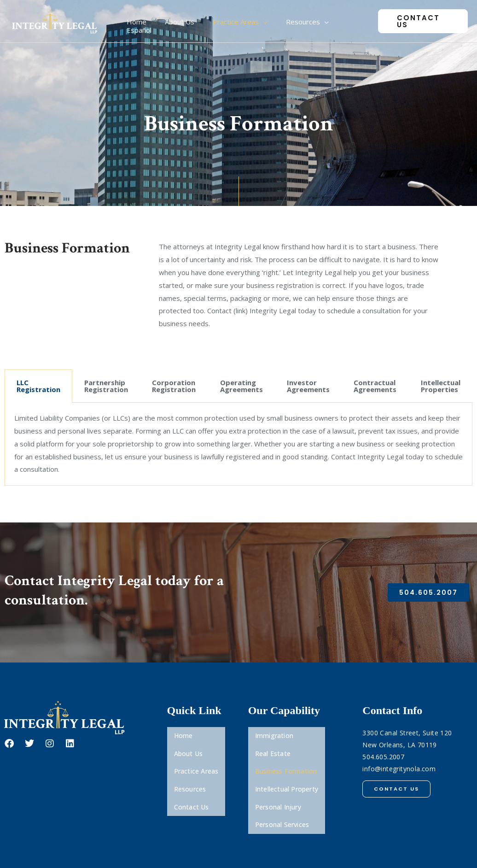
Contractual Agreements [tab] (375, 386)
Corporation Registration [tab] (174, 386)
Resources (190, 772)
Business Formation (286, 759)
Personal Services (282, 798)
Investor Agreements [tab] (308, 386)
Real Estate (273, 746)
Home (183, 733)
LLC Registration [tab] (38, 386)
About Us (189, 746)
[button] (421, 21)
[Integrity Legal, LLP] (55, 20)
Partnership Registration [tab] (106, 386)
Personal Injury (278, 785)
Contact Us (192, 785)
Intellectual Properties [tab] (441, 386)
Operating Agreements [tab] (241, 386)
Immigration (274, 733)
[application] (269, 21)
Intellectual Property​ (287, 772)
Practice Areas (196, 759)
